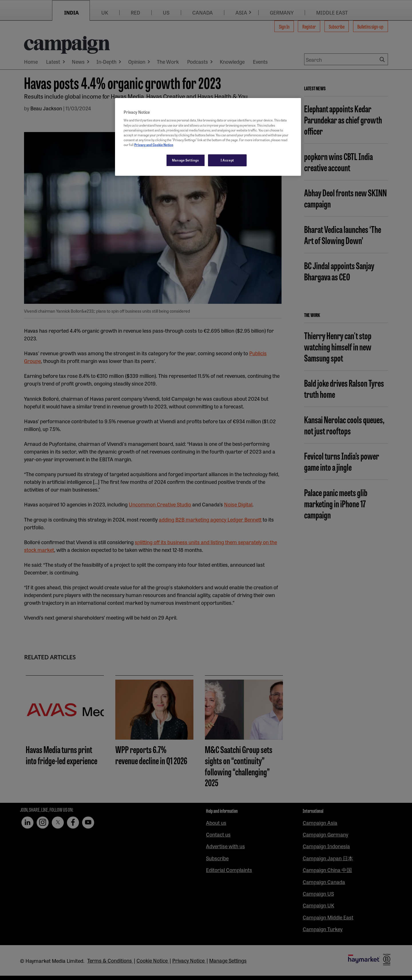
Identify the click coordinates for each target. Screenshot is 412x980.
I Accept (227, 160)
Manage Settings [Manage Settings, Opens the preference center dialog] (186, 160)
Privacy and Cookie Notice (154, 145)
